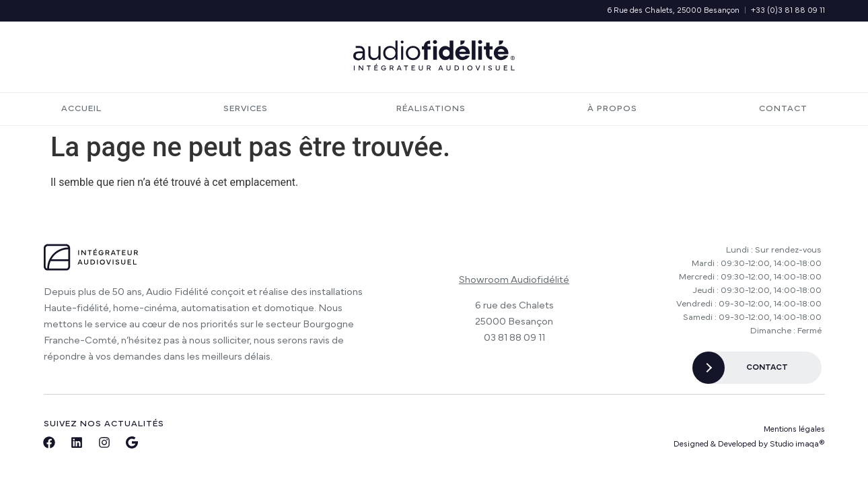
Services (249, 109)
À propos (612, 109)
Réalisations (431, 109)
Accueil (81, 109)
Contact (783, 109)
